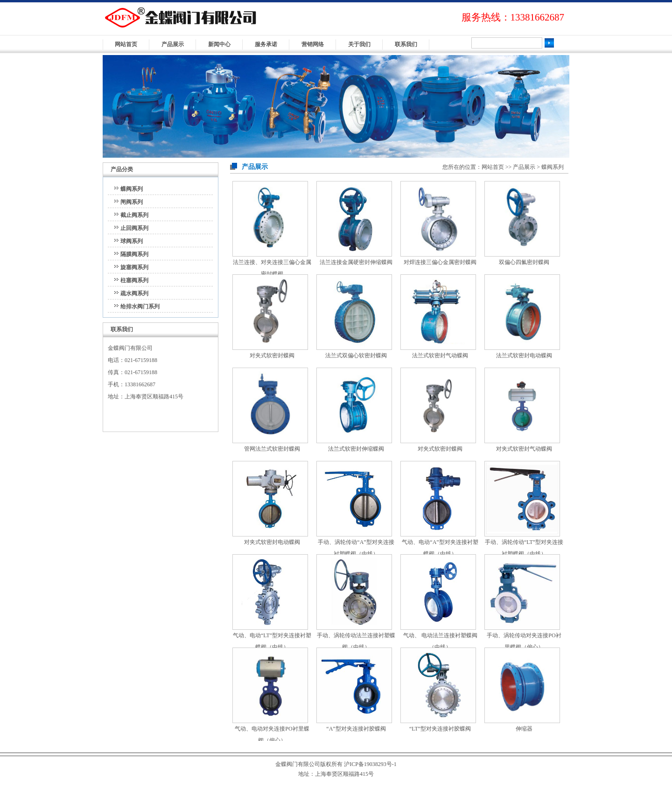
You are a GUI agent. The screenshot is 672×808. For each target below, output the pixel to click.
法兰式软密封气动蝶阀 (440, 355)
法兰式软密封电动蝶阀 (524, 355)
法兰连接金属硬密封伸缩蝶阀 (356, 262)
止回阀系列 (134, 228)
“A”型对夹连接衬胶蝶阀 (356, 729)
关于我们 (359, 44)
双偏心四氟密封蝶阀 (524, 262)
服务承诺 (266, 44)
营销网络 (313, 44)
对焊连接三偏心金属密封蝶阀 (440, 262)
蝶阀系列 (132, 189)
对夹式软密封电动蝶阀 (272, 542)
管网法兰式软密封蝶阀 (272, 449)
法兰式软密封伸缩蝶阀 (356, 449)
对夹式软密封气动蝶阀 (524, 449)
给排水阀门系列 (140, 306)
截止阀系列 (134, 215)
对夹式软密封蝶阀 (272, 355)
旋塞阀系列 (134, 267)
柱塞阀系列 (134, 280)
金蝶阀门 (223, 23)
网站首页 (126, 44)
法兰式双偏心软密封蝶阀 (356, 355)
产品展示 (173, 44)
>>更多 (206, 328)
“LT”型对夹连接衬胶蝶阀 (440, 729)
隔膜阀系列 (134, 254)
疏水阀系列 (134, 293)
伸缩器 (524, 729)
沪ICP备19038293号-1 (370, 764)
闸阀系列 (132, 202)
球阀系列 (132, 241)
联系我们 (406, 44)
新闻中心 (219, 44)
